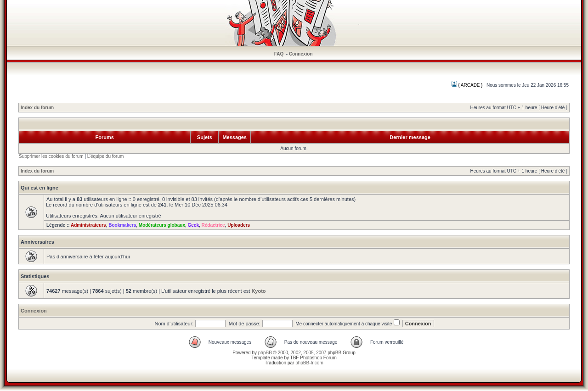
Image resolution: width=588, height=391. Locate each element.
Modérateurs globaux (162, 225)
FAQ (279, 54)
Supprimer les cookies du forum (51, 156)
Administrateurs (88, 225)
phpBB (265, 353)
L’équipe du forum (106, 156)
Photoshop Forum (318, 358)
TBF (295, 358)
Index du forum (37, 108)
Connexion (301, 54)
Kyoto (258, 291)
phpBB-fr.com (309, 363)
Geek (193, 225)
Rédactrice (213, 225)
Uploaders (239, 225)
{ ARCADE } (467, 85)
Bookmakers (122, 225)
